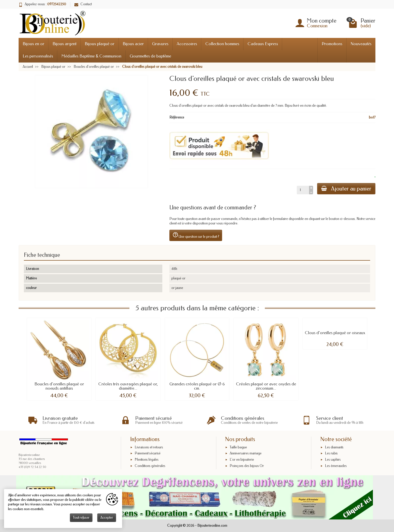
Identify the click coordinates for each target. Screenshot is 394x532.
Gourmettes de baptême (150, 56)
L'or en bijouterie (242, 460)
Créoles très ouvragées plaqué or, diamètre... (128, 386)
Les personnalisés (38, 56)
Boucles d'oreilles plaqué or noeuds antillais (59, 386)
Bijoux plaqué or (100, 44)
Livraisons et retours (149, 447)
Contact (83, 4)
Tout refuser (81, 518)
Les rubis (331, 454)
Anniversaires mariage (246, 454)
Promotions (332, 44)
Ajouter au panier (346, 189)
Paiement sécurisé (148, 454)
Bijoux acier (133, 44)
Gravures (160, 44)
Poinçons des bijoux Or (247, 466)
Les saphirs (333, 460)
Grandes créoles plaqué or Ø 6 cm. (197, 386)
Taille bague (238, 447)
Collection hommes (222, 44)
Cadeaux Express (263, 44)
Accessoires (187, 44)
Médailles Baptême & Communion (91, 56)
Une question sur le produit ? (196, 235)
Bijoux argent (64, 44)
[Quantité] (303, 190)
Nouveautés (361, 44)
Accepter (107, 518)
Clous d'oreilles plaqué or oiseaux (335, 333)
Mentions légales (147, 460)
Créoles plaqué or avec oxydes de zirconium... (266, 386)
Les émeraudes (336, 466)
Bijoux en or (33, 44)
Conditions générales (150, 466)
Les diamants (334, 447)
